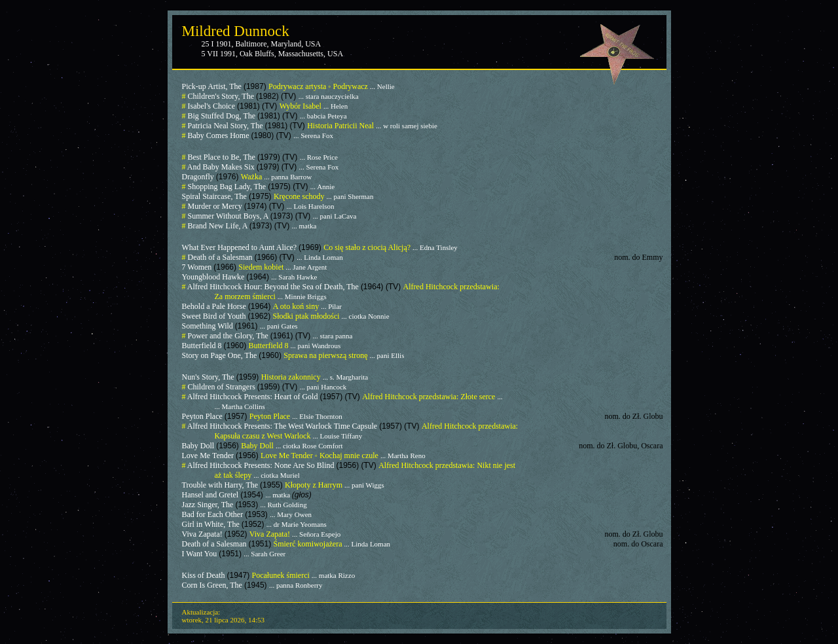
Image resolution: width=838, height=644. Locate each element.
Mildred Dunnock (236, 31)
